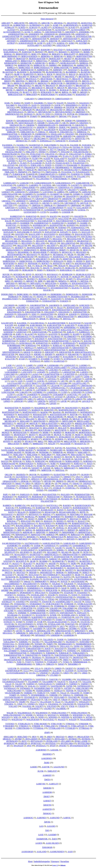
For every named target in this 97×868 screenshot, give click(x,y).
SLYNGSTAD (63, 579)
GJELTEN (72, 190)
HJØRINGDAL (9, 261)
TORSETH (46, 655)
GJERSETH (20, 192)
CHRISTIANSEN (62, 99)
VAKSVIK (53, 679)
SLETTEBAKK (82, 577)
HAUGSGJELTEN (83, 234)
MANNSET (23, 410)
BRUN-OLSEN (65, 86)
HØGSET (30, 281)
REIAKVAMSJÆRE (67, 512)
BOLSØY (22, 77)
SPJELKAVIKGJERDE (71, 590)
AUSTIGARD (33, 45)
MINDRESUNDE (23, 426)
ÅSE (47, 830)
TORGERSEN (36, 653)
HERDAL (86, 248)
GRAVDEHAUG (25, 199)
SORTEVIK (85, 588)
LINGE (31, 388)
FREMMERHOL (62, 168)
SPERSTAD (18, 590)
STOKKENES (20, 604)
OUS (46, 488)
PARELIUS (25, 494)
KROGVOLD (25, 354)
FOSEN (48, 165)
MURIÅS (88, 435)
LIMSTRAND (86, 386)
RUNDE (32, 528)
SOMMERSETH (51, 588)
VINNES (31, 704)
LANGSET (66, 370)
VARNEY (85, 684)
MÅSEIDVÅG (80, 444)
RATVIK (71, 510)
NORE (53, 464)
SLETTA (67, 577)
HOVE (28, 274)
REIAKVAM (50, 512)
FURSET (25, 177)
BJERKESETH (10, 63)
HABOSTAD (31, 216)
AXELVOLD (62, 45)
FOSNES (59, 165)
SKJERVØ (39, 566)
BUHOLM (64, 90)
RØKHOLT (54, 532)
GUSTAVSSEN (30, 212)
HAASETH (28, 288)
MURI (78, 435)
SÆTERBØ (10, 629)
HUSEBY (9, 279)
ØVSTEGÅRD (84, 743)
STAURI (51, 595)
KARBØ (22, 325)
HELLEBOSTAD (68, 243)
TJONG (77, 646)
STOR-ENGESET (11, 606)
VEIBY (53, 693)
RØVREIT (23, 539)
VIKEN (64, 700)
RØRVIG (88, 535)
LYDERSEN (32, 395)
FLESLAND (59, 159)
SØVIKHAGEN (83, 633)
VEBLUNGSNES (14, 691)
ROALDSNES (45, 523)
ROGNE (6, 526)
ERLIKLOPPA (39, 139)
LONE (53, 390)
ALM (47, 25)
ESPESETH (60, 141)
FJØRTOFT (36, 156)
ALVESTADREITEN (12, 32)
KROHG (38, 354)
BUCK (42, 90)
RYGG (50, 528)
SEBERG (60, 550)
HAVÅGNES (87, 237)
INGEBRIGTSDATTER (57, 297)
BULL (75, 90)
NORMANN (65, 464)
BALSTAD (58, 50)
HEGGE (88, 239)
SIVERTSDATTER (62, 557)
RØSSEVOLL (73, 537)
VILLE (58, 702)
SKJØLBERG (66, 566)
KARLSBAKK (36, 325)
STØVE (53, 613)
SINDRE (13, 557)
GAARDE (54, 212)
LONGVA (63, 390)
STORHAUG (45, 606)
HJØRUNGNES (43, 261)
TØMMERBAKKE (24, 664)
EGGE (49, 121)
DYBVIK (58, 114)
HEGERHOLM (42, 239)
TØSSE (61, 664)
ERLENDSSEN (14, 139)
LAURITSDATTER (51, 374)
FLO (21, 161)
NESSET (57, 457)
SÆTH (49, 629)
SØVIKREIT (40, 635)
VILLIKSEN (70, 702)
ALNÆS (72, 27)
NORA (28, 461)
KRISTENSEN (79, 348)
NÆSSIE (47, 468)
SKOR (59, 570)
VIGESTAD (35, 700)
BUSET (26, 92)
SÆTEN (72, 626)
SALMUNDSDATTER (11, 543)
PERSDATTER (53, 497)
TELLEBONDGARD (53, 642)
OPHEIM (13, 479)
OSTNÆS (59, 486)
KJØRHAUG (85, 332)
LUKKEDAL (52, 392)
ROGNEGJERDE (23, 526)
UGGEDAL (25, 668)
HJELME (28, 259)
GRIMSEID (21, 201)
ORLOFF (71, 481)
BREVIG (86, 81)
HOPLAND (14, 270)
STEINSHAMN (10, 599)
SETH (86, 552)
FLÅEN (23, 163)
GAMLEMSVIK (82, 183)
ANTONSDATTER (84, 36)
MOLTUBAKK (44, 430)
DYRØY (34, 116)
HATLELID (8, 232)
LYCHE (20, 395)
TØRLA (39, 664)
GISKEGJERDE (28, 187)
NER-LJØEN (61, 455)
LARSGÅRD (9, 374)
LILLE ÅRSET (32, 383)
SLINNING (35, 579)
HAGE (43, 216)
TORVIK (24, 657)
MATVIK (74, 414)
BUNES (85, 90)
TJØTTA (18, 649)
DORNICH (14, 110)
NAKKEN (20, 448)
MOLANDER (48, 428)
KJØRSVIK (7, 334)
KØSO (47, 361)
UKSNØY (81, 668)
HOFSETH (57, 263)
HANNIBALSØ (39, 225)
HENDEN (19, 248)
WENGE (40, 715)
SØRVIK (47, 633)
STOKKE (5, 604)
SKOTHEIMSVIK (84, 570)
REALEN (22, 512)
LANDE (40, 365)
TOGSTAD (59, 649)
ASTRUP (11, 43)
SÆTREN (8, 631)
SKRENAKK (73, 572)
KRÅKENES (11, 357)
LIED (78, 381)
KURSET (40, 357)
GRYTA (56, 203)
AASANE (51, 826)
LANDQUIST (69, 365)
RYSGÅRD (73, 528)
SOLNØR (71, 586)
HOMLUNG (70, 268)
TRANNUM (50, 657)
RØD (19, 530)
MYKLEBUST (81, 437)
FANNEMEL (24, 147)
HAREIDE (50, 228)
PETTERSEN (52, 499)
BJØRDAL (84, 63)
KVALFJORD (53, 357)
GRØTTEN (10, 208)
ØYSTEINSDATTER (79, 746)
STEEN (48, 597)
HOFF (88, 261)
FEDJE (87, 147)
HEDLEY (6, 239)
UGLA (37, 668)
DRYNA (31, 112)
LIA (12, 381)
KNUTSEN (72, 339)
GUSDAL (81, 210)
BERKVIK (58, 56)
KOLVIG (76, 341)
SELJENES (25, 552)
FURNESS (75, 174)
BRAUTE (76, 79)
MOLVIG (74, 430)
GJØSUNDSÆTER (10, 194)
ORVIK (48, 484)
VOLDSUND (68, 704)
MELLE (18, 419)
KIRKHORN (36, 330)
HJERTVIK (67, 259)
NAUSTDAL (71, 448)
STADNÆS (69, 593)
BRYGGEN (86, 88)
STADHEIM (54, 593)
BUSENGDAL (13, 92)
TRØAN (75, 660)
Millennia (63, 865)
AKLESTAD (72, 23)
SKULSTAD (7, 575)
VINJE (20, 704)
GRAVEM (39, 199)
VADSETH (27, 679)
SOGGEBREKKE (12, 584)
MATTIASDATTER (58, 414)
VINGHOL (9, 704)
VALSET (19, 684)
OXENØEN (53, 490)
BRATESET (7, 79)
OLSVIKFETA (22, 477)
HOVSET (39, 274)
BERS (10, 59)
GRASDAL (84, 196)
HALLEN (50, 219)
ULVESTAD (82, 671)
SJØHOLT (53, 559)
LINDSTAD (8, 388)
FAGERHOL (8, 145)
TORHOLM (64, 653)
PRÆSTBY (87, 499)
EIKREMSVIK (65, 125)
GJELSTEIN (45, 190)
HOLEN (62, 266)
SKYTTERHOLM (50, 575)
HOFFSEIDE (9, 263)
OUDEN (37, 488)
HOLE (50, 266)
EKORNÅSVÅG (26, 127)
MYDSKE (9, 437)
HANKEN (25, 225)
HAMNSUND (58, 223)
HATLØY (64, 232)
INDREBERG (56, 294)
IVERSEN (64, 301)
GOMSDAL (10, 196)
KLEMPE (65, 334)
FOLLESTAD (9, 165)
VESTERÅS (44, 697)
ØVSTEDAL (51, 743)
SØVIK (68, 633)
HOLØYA (57, 268)
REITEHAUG (7, 514)
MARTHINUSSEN (66, 410)
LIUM (89, 388)
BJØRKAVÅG (39, 65)
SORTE (73, 588)
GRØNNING (76, 205)
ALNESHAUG (58, 27)
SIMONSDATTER (70, 555)
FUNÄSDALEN (82, 172)
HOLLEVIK (74, 266)
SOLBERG (7, 586)
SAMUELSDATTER (51, 543)
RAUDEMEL (84, 510)
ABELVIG (33, 23)
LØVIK (64, 401)
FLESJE (47, 159)
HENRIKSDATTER (55, 248)
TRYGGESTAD (51, 660)
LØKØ (90, 399)
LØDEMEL (6, 399)
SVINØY (30, 622)
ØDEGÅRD (22, 737)
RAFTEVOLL (52, 505)
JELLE (60, 308)
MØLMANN (85, 441)
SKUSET (21, 575)
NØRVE (33, 470)
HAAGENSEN (25, 286)
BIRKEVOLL (42, 61)
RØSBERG (31, 537)
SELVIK (76, 552)
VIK (46, 700)
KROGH (38, 352)
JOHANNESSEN (14, 312)
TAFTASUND (22, 640)
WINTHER (77, 717)
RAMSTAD (40, 508)
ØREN (71, 737)
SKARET (71, 561)
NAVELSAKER (8, 450)
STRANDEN (83, 608)
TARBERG (23, 642)
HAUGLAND (34, 234)
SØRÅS (58, 633)
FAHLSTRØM (50, 145)
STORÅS (41, 608)
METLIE (76, 419)
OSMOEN (24, 486)
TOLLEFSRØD (10, 651)
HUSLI (20, 279)
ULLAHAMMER (42, 671)
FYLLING (81, 177)
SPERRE (5, 590)
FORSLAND (36, 165)
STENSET (34, 602)
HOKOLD (20, 266)
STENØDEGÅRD (63, 602)
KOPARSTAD (42, 343)
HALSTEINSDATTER (24, 221)
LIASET (30, 381)
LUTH (10, 395)
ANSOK (69, 36)
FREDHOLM (30, 168)
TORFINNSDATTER (18, 653)
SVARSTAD (66, 617)
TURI (19, 662)
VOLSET (39, 706)
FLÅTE (49, 163)
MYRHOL (59, 439)
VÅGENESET (34, 709)
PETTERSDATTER (34, 499)
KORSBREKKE (14, 345)
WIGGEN (6, 717)
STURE (87, 611)
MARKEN (36, 410)
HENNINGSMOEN (35, 248)
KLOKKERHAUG (21, 336)
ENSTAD (27, 136)
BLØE (17, 74)
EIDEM (68, 121)
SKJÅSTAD (80, 566)
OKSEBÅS (21, 475)
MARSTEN (49, 410)
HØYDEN (10, 283)
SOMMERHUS (33, 588)
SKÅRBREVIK (26, 577)
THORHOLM (8, 646)
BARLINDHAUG (11, 52)
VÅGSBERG (61, 709)
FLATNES (87, 156)
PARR (36, 494)
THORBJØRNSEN (83, 644)
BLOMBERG (71, 72)
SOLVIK (7, 588)
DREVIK (80, 110)
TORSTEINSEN (83, 655)
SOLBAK (56, 584)
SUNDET (83, 615)
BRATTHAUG (62, 79)
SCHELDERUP (11, 550)
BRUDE (11, 86)
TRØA (66, 660)
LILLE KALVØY (14, 383)
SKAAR (88, 575)
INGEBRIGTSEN (78, 297)
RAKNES (67, 505)
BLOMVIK (85, 72)
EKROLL (75, 127)
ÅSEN (54, 839)
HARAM (12, 228)
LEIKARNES (66, 377)
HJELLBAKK (74, 257)
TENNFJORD (24, 644)
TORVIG (13, 657)
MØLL (40, 441)
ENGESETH (14, 136)
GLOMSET (55, 194)
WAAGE (61, 720)
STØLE (11, 613)
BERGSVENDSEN (29, 56)
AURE (71, 43)
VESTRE (84, 697)
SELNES (65, 552)
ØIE (42, 737)
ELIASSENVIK (26, 130)
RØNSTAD (36, 535)
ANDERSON (49, 34)
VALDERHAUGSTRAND (13, 682)
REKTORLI (75, 514)
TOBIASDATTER (33, 649)
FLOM (40, 161)
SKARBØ (43, 561)
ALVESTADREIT (78, 30)
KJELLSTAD (66, 330)
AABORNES (41, 750)
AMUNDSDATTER (53, 32)
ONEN (86, 477)
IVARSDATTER (85, 299)
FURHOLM (17, 174)
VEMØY (13, 695)
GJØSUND (86, 192)
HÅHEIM (39, 286)
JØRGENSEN (83, 317)
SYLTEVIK (9, 624)
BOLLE (72, 74)
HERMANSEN (30, 250)
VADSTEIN (40, 679)
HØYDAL (85, 281)
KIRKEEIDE (8, 330)
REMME (42, 517)
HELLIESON (38, 246)
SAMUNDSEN (85, 543)
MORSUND (70, 432)
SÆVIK (19, 631)
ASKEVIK (53, 41)
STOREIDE (69, 604)
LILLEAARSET (70, 386)
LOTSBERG (38, 392)
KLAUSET (29, 334)
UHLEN (47, 668)
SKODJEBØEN (57, 568)
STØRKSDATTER (38, 613)
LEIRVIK (18, 379)
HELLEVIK (22, 246)
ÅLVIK (40, 771)
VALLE (8, 684)
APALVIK (24, 39)
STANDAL (21, 595)
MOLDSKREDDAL (13, 430)
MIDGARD (25, 421)
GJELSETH (31, 190)
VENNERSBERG (38, 695)
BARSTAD (27, 52)
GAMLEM (24, 183)
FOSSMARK (72, 165)
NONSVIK (17, 461)
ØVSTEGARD (67, 743)
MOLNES (29, 430)
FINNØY (53, 152)
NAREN (32, 448)
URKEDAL (41, 675)
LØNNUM (18, 401)
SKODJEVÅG (73, 568)
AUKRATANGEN (26, 43)
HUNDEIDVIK (22, 277)
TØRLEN (50, 664)
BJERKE (55, 61)
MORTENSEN (85, 432)
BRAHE (58, 77)
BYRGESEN (46, 92)
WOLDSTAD (17, 720)
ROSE (61, 526)
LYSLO (35, 397)
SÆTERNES (24, 629)
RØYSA (59, 539)
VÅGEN (82, 706)
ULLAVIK (57, 671)
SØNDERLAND (44, 631)
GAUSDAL (47, 185)
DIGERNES (45, 107)
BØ (56, 92)
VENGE (24, 695)
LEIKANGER (51, 377)
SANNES (47, 548)
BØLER (83, 92)
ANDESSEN (80, 34)
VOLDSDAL (53, 704)
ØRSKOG (7, 739)
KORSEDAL (31, 345)
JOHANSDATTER (33, 312)
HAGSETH (79, 216)
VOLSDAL (27, 706)
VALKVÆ (73, 682)
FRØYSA (36, 172)
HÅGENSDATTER (80, 283)
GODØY (87, 194)
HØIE (40, 281)
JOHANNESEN (80, 310)
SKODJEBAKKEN (38, 568)
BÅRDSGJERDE (48, 95)
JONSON (73, 314)
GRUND (46, 203)
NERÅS (89, 455)
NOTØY (18, 466)
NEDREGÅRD (72, 450)
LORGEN (24, 392)
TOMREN (58, 651)
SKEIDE (52, 564)
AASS (70, 852)
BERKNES (45, 56)
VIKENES (87, 700)
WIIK (24, 717)
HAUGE (7, 234)
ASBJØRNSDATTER (28, 41)
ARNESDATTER (39, 39)
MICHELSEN (10, 421)
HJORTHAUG (82, 259)
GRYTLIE (84, 203)
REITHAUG (34, 514)
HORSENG (51, 270)
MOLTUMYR (60, 430)
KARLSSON (83, 325)
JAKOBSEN (54, 305)
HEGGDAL (57, 239)
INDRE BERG (23, 294)
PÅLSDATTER (47, 501)
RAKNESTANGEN (83, 505)
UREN (66, 673)
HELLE (53, 243)
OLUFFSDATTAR (39, 477)
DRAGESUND (56, 110)
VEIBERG (28, 693)
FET (52, 150)
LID (62, 381)
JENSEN (86, 308)
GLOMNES (41, 194)
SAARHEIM (69, 635)
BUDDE (53, 90)
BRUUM (50, 88)
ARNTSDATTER (70, 39)
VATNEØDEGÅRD (42, 688)
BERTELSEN (55, 59)
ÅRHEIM (47, 788)
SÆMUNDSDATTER (47, 626)
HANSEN (71, 225)
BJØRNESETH (27, 70)
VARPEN (7, 686)
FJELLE (62, 154)
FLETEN (72, 159)
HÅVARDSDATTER (59, 288)
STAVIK (11, 597)
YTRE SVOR (56, 724)
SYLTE (74, 622)
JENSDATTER (73, 308)
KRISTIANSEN (16, 350)
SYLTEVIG (85, 622)
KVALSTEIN (83, 357)
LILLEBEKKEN (48, 383)
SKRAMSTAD (46, 572)
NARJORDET (45, 448)
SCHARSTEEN (83, 548)
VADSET (14, 679)
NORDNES (88, 461)
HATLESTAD (51, 232)
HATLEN (37, 232)
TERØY (50, 644)
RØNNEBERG (68, 532)
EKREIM (41, 127)
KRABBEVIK (15, 348)
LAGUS (19, 365)
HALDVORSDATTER (11, 219)
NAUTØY (85, 448)
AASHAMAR (27, 852)
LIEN (86, 381)
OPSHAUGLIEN (10, 481)
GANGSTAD (7, 185)
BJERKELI (84, 61)
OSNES (36, 486)
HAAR (17, 288)
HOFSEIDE (33, 263)
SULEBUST (27, 615)
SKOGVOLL (47, 570)
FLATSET (11, 159)
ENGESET (70, 134)
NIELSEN (26, 459)
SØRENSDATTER (63, 631)
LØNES (7, 401)
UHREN (58, 668)
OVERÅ (40, 490)
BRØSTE (20, 90)
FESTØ (32, 150)
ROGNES (38, 526)
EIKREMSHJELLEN (47, 125)
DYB (48, 114)
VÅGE (72, 706)
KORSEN (45, 345)
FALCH (63, 145)
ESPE (34, 141)
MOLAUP (62, 428)
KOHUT (23, 341)
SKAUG (16, 564)
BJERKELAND (69, 61)
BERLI (70, 56)
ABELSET (6, 23)
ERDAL (38, 136)
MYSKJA (29, 441)
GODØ (66, 194)
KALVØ (88, 323)
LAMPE (29, 365)
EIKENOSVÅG (16, 125)
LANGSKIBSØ (11, 372)
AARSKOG (28, 818)
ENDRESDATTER (9, 134)
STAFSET (9, 595)
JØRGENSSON (29, 319)
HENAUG (7, 248)
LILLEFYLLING (79, 383)
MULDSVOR (44, 435)
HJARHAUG (44, 257)
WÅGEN (73, 720)
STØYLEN (81, 613)
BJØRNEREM (11, 70)
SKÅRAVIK (10, 577)
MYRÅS (7, 441)
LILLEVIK (55, 386)
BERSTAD (21, 59)
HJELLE (88, 257)
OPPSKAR (67, 479)
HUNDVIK (52, 277)
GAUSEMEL (62, 185)
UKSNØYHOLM (12, 671)
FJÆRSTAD (8, 156)
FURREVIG (12, 177)
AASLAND (41, 852)
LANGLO (41, 370)
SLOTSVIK (48, 579)
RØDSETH (84, 530)
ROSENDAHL (74, 526)
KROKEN (60, 354)
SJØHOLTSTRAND (70, 559)
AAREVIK (41, 784)
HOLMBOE (6, 268)
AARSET (47, 801)
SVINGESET (85, 620)
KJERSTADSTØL (40, 332)
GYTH (43, 212)
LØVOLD (86, 401)
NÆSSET (35, 468)
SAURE (69, 548)
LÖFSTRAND (54, 399)
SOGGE (64, 581)
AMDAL (38, 32)
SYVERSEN (84, 624)
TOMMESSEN (44, 651)
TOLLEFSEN (86, 649)
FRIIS (20, 170)
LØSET (31, 401)
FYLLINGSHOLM (24, 179)
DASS (34, 105)
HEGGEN (40, 241)
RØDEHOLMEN (43, 530)
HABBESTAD (16, 216)
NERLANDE (32, 455)
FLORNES (60, 161)
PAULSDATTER (49, 494)
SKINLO (63, 564)
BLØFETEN (28, 74)
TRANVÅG (64, 657)
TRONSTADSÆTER (12, 660)
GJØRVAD (74, 192)
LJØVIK (29, 390)
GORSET (23, 196)
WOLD (5, 720)
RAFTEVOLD (37, 505)
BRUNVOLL (8, 88)
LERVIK (89, 379)
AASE (41, 835)
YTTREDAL (84, 728)
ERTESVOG (66, 139)
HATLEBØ (72, 230)
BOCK (50, 74)
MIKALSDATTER (49, 423)
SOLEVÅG (45, 586)
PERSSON (68, 497)
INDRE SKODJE (40, 294)
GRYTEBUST (70, 203)
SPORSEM (11, 593)
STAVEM (85, 595)
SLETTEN (21, 579)
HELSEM (51, 246)
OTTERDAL (10, 488)
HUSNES (31, 279)
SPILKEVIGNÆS (34, 590)
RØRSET (63, 535)
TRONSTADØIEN (33, 660)
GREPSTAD (81, 199)
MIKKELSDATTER (83, 423)
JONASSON (23, 314)
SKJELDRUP (86, 564)
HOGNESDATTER (83, 263)
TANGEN (86, 640)
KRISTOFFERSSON (11, 352)
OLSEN (73, 475)
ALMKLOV (10, 27)
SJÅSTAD (8, 561)
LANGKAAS (27, 370)
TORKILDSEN (78, 653)
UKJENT (69, 668)
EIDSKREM (81, 121)
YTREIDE (36, 726)
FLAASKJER (36, 163)
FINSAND (65, 152)
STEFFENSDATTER (64, 597)
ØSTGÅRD (46, 739)
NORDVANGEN (26, 464)
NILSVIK (78, 459)
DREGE (69, 110)
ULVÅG (32, 673)
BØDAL (65, 92)
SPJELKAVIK (51, 590)
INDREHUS (13, 297)
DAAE (74, 116)
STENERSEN (85, 599)
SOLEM (19, 586)
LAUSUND (83, 374)
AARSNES (41, 818)
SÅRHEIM (55, 635)
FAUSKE (76, 147)
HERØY (63, 250)
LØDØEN (20, 399)
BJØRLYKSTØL (80, 68)
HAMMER (25, 223)
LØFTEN (68, 399)
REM (18, 517)
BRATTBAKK (46, 79)
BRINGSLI (42, 83)
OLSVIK (8, 477)
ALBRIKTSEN (19, 25)
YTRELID (63, 726)
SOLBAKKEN (83, 584)
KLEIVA (41, 334)
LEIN (77, 377)
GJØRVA (61, 192)
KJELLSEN (52, 330)
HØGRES (18, 281)
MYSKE (18, 441)
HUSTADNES (56, 279)
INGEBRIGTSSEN (10, 299)
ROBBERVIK (61, 523)
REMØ (10, 519)
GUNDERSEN (50, 210)
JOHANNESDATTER (61, 310)
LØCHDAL (71, 397)
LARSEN (84, 372)
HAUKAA (36, 237)
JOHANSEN (49, 312)
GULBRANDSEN (56, 208)
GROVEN (34, 203)
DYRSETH (22, 116)
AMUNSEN (70, 32)
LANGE (20, 368)
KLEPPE (86, 334)
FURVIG (70, 177)
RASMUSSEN (31, 510)
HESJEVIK (74, 250)
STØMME (22, 613)
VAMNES (30, 684)
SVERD (59, 620)
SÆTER (83, 626)
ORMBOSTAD (85, 481)
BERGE (45, 54)
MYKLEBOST (65, 437)
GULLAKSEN (82, 208)
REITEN (20, 514)
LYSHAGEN (11, 397)
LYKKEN (45, 395)
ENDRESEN (26, 134)
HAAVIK (47, 290)
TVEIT (28, 662)
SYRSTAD (70, 624)
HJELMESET (41, 259)
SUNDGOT (10, 617)
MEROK (65, 419)
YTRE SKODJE (40, 724)
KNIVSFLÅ (8, 339)
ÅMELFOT (52, 771)
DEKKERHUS (72, 105)
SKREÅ (86, 572)
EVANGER (74, 141)
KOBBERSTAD (9, 341)
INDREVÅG (27, 297)
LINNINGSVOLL (58, 388)
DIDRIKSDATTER (29, 107)
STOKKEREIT (36, 604)
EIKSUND (80, 125)
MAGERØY (56, 408)
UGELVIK (12, 668)
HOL (30, 266)
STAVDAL (63, 595)
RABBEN (7, 505)
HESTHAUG (32, 255)
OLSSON (85, 475)
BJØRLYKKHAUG (42, 68)
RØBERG (9, 530)
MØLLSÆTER (70, 441)
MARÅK (44, 412)
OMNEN (67, 477)
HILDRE (81, 255)
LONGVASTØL (8, 392)
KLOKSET (56, 336)
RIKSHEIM (61, 519)
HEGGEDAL (27, 241)
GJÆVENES (48, 192)
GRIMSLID (34, 201)
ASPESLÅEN (81, 41)
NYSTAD (87, 466)
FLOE (30, 161)
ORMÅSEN (7, 484)
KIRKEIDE (22, 330)
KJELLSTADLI (83, 330)
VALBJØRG (67, 679)
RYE (41, 528)
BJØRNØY (58, 70)
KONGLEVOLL (9, 343)
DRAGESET (41, 110)
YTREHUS (23, 726)
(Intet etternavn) (47, 19)
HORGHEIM (28, 270)
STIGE (88, 602)
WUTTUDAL (48, 720)
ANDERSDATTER (16, 34)
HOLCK (39, 266)
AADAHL (54, 750)
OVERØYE (84, 488)
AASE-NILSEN (52, 843)
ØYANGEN (18, 746)
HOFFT (21, 263)
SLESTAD (55, 577)
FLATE (75, 156)
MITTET (79, 426)
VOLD (41, 704)
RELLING (8, 517)
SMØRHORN (40, 581)
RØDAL (29, 530)
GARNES (21, 185)
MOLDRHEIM (76, 428)
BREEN (8, 81)
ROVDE (21, 528)
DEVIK (85, 105)
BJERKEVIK (26, 63)
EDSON (9, 121)
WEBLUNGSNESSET (12, 715)
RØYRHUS (46, 539)
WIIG (16, 717)
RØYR (35, 539)
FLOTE (71, 161)
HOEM (79, 261)
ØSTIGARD (60, 739)
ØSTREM (73, 739)
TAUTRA (36, 642)
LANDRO (83, 365)
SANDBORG (12, 546)
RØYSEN (71, 539)
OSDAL (65, 484)
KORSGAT (57, 345)
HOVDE (6, 274)
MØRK (26, 444)
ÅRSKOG (47, 813)
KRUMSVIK (74, 354)
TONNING (72, 651)
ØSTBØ (18, 739)
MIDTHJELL (8, 423)
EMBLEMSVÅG (27, 132)
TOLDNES (72, 649)
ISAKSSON (56, 299)
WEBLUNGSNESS (79, 713)
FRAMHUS (86, 165)
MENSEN (54, 419)
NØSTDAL (60, 470)
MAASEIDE (65, 444)
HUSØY (69, 279)
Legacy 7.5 (55, 865)
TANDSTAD (73, 640)
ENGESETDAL (86, 134)
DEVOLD (11, 107)
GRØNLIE (48, 205)
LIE (70, 381)
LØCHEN (84, 397)
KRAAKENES (26, 357)
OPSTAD (36, 481)
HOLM (86, 266)
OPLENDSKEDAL (51, 479)
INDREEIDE (87, 294)
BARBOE (86, 50)
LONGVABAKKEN (81, 390)
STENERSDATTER (67, 599)
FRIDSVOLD (8, 170)
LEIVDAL (52, 379)
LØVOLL (42, 404)
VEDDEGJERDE (43, 691)
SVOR (40, 622)
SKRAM (33, 572)
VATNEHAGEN (84, 686)
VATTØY (68, 688)
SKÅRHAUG (41, 577)
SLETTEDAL (7, 579)
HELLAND (40, 243)
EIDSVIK (10, 123)
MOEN (22, 428)
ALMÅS (22, 27)
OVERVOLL (70, 488)
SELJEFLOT (10, 552)
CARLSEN (29, 99)
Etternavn (55, 861)
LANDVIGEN (7, 368)
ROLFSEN (50, 526)
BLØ (7, 74)
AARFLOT (53, 784)
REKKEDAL (61, 514)
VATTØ (57, 688)
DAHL (7, 103)
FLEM (35, 159)
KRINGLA (29, 348)
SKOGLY (6, 570)
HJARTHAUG (59, 257)
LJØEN (7, 390)
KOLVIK (87, 341)
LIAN (20, 381)
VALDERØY (33, 682)
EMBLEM (11, 132)
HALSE (8, 221)
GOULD (46, 196)
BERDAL (8, 54)
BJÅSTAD (73, 70)
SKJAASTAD (9, 568)
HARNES (62, 228)
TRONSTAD (78, 657)
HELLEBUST (86, 243)
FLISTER (11, 161)
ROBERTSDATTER (80, 523)
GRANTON (71, 196)
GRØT (88, 205)
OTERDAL (83, 486)
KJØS (18, 334)
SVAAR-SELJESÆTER (57, 622)
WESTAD (52, 715)
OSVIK (70, 486)
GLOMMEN (28, 194)
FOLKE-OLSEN (62, 163)
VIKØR (22, 702)
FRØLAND (10, 172)
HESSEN (54, 252)
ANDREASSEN (30, 36)
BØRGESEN (32, 95)
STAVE (74, 595)
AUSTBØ (83, 43)
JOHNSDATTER (80, 312)
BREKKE (45, 81)
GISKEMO (78, 187)
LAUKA (35, 374)
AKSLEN (5, 25)
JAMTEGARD (69, 305)
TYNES (66, 662)
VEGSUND (82, 691)
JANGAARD (35, 308)
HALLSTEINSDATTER (82, 219)
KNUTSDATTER (55, 339)
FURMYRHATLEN (47, 174)
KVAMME (45, 359)
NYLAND (75, 466)
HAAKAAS (84, 286)
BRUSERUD (37, 88)
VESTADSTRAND (12, 697)
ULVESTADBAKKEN (16, 673)
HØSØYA (62, 281)
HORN (40, 270)
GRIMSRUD (48, 201)
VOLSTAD (51, 706)
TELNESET (71, 642)
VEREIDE (53, 695)
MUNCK (58, 435)
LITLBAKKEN (76, 388)
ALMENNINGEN (70, 25)
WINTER (65, 717)
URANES (55, 673)
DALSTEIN (23, 105)
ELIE (38, 130)
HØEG (8, 281)
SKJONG (51, 566)
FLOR (49, 161)
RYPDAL (60, 528)
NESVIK (69, 457)
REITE (82, 512)
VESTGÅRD (59, 697)
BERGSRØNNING (10, 56)
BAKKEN (33, 50)
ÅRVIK (47, 822)
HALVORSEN (83, 221)
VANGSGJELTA (45, 684)
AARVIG (67, 818)
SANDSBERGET (80, 546)
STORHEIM (59, 606)
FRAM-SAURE (14, 168)
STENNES (20, 602)
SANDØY (35, 548)
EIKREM (30, 125)
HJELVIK (55, 259)
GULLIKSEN (14, 210)
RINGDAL (11, 521)
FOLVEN (23, 165)
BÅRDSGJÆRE (65, 95)
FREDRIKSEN (45, 168)
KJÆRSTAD (57, 332)
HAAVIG (75, 288)
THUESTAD (23, 646)
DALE (50, 103)
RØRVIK (6, 537)
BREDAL (88, 79)
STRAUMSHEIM (24, 611)
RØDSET (71, 530)
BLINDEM (22, 72)
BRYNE (9, 90)
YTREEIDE (83, 724)
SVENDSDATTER (30, 620)
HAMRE (84, 223)
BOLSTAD (9, 77)
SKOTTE (9, 572)
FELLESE (11, 150)
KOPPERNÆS (69, 343)
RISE (38, 521)
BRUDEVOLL (25, 86)
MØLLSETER (54, 441)
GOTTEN (35, 196)
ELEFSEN (87, 127)
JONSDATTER (47, 314)
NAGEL (8, 448)
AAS (41, 826)
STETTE (78, 602)
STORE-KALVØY (85, 604)
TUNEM (86, 660)
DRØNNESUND (12, 114)
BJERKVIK (40, 63)
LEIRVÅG (30, 379)
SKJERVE (27, 566)
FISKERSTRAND (9, 154)
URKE (85, 673)
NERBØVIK (58, 452)
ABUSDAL (58, 23)
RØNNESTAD (84, 532)
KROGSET (50, 352)
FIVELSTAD (35, 154)
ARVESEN (11, 41)
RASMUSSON (47, 510)
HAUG (75, 232)
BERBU (87, 52)
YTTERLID (70, 728)
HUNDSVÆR (38, 277)
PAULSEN (65, 494)
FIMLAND (30, 152)
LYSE (84, 395)
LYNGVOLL (72, 395)
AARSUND (55, 818)
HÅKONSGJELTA (67, 286)
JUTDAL (50, 317)
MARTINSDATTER (10, 412)
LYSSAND (46, 397)
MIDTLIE (34, 423)
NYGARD (50, 466)
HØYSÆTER (50, 283)
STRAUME (9, 611)
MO (88, 426)
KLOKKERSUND (40, 336)
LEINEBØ (6, 379)
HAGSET (66, 216)
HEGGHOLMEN (55, 241)
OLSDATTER (59, 475)
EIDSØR (41, 123)
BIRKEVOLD (26, 61)
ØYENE (63, 746)
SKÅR (77, 575)
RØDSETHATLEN (11, 532)
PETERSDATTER (84, 497)
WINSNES (53, 717)
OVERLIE (57, 488)
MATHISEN (9, 414)
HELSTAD (76, 246)
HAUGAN (86, 232)
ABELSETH (19, 23)
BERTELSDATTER (37, 59)
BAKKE (21, 50)
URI (75, 673)
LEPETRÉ (64, 379)
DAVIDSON (46, 105)
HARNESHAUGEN (11, 230)
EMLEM (53, 132)
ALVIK (27, 32)
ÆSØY (47, 732)
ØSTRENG (86, 739)
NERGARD (82, 452)
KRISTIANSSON (33, 350)
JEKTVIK (49, 308)
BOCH (40, 74)
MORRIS (57, 432)
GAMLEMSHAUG (63, 183)
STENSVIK (47, 602)
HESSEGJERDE (40, 252)
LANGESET (13, 370)
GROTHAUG (11, 203)
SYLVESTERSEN (25, 624)
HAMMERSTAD (41, 223)
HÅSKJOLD (42, 288)
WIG (88, 715)
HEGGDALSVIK (74, 239)
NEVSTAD (81, 457)
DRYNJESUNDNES (63, 112)
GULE (70, 208)
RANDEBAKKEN (80, 508)
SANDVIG (9, 548)
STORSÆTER (26, 608)
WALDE (10, 713)
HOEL (70, 261)
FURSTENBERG (39, 177)
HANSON (84, 225)
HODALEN (58, 261)
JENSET (10, 310)
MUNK (68, 435)
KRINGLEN (42, 348)
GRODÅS (88, 201)
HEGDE (29, 239)
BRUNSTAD (81, 86)
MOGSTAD (34, 428)
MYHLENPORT (25, 437)
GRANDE (58, 196)
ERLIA (27, 139)
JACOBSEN (9, 305)
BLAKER (85, 70)
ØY (8, 746)
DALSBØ (10, 105)
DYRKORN (83, 114)
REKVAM (88, 514)
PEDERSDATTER (82, 494)
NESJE (28, 457)
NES (10, 457)
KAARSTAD (59, 361)
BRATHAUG (31, 79)
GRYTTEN (8, 205)
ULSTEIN (69, 671)
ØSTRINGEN (12, 741)
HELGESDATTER (10, 243)
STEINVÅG (39, 599)
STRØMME (40, 611)
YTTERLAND (54, 728)
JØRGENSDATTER (65, 317)
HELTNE (89, 246)
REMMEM (55, 517)
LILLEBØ (63, 383)
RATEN (60, 510)
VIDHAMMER (20, 700)
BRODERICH (72, 83)
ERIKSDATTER (53, 136)
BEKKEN (63, 52)
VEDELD (58, 691)
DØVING (63, 116)
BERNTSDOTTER (84, 56)
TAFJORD (7, 640)
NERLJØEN (46, 455)
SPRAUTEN (40, 593)
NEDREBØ (41, 450)
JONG (34, 314)
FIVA (23, 154)
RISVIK (71, 521)
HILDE (70, 255)
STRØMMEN (55, 611)
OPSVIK (47, 481)
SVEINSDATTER (11, 620)
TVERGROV (52, 662)
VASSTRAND (56, 686)
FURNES (62, 174)
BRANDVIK (84, 77)
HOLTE (46, 268)
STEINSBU (81, 597)
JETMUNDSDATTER (39, 310)
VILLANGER (45, 702)
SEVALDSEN (20, 555)
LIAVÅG (41, 381)
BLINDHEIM (36, 72)
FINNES (42, 152)
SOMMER (19, 588)
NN (88, 459)
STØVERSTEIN (66, 613)
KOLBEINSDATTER (39, 341)
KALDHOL (22, 323)
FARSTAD (38, 147)
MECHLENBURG (56, 417)
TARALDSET (9, 642)
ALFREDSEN (35, 25)
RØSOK (43, 537)
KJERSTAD (21, 332)
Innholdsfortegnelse (42, 861)
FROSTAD (56, 170)
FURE (6, 174)
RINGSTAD (26, 521)
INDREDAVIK (72, 294)
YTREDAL (70, 724)
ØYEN (53, 746)
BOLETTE (61, 74)
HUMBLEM (67, 274)
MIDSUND (54, 421)
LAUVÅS (8, 377)
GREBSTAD (53, 199)
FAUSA (66, 147)
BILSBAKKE (81, 59)
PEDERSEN (8, 497)
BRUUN (61, 88)
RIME (84, 519)
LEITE (41, 379)
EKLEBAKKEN (9, 127)
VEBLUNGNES (82, 688)
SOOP (64, 588)
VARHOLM (61, 684)
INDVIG (40, 297)
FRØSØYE (23, 172)
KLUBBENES (70, 336)
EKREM (52, 127)
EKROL (63, 127)
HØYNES (22, 283)
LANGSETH (81, 370)
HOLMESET (20, 268)
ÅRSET (47, 797)
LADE (9, 365)
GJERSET (6, 192)
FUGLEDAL (66, 172)
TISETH (52, 646)
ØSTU (24, 741)
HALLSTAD (63, 219)
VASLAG (32, 686)
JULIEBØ (8, 317)
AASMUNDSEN (57, 852)
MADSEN (26, 408)
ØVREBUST (9, 743)
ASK (43, 41)
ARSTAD (85, 39)
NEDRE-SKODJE (14, 452)
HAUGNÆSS (49, 234)
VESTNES (72, 697)
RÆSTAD (85, 528)
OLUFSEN (55, 477)
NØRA (57, 468)
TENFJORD (84, 642)
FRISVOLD (43, 170)
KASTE (8, 328)
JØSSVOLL (54, 319)
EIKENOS (84, 123)
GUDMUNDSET (38, 208)
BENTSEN (75, 52)
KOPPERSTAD (85, 343)
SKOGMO (18, 570)
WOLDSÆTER (33, 720)
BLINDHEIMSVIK (54, 72)
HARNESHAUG (78, 228)
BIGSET (68, 59)
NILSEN (54, 459)
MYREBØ (9, 439)
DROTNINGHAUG (15, 112)
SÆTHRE (73, 629)
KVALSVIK (10, 359)
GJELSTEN (59, 190)
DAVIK (58, 105)
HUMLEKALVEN (84, 274)
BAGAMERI (9, 50)
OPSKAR (24, 481)
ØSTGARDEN (31, 739)
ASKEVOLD (66, 41)
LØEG (30, 399)
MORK (46, 432)
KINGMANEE (54, 328)
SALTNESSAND (32, 543)
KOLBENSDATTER (60, 341)
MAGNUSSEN (71, 408)
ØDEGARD (9, 737)
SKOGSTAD (31, 570)
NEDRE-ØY (30, 452)
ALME (56, 25)
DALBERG (39, 103)
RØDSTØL (41, 532)
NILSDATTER (40, 459)
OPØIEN (60, 481)
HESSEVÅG (67, 252)
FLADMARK (52, 156)
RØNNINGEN (21, 535)
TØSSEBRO (73, 664)
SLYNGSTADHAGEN (83, 579)
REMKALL (30, 517)
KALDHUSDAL (37, 323)
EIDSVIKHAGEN (26, 123)
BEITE (51, 52)
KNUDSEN (40, 339)
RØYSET (82, 539)
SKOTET (69, 570)
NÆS (16, 468)
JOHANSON (64, 312)
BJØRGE (9, 65)
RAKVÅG (10, 508)
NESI (19, 457)
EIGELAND (54, 123)
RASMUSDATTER (12, 510)
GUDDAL (23, 208)
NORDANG (40, 461)
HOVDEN (18, 274)
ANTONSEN (11, 39)
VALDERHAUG (83, 679)
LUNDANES (76, 392)
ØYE (29, 746)
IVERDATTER (32, 301)
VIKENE (75, 700)
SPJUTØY (88, 590)
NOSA (89, 464)
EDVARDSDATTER (25, 121)
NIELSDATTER (11, 459)
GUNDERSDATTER (32, 210)
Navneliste (65, 861)
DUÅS (39, 114)
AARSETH (47, 809)
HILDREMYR (7, 257)
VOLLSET (13, 706)
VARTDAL (19, 686)
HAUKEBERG (8, 237)
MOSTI (32, 435)
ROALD (81, 521)
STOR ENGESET (53, 604)
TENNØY (38, 644)
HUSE (88, 277)
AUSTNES (47, 45)
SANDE (37, 546)
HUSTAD (43, 279)
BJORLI (52, 63)
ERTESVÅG (80, 139)
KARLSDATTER (54, 325)
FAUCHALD (53, 147)
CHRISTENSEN (44, 99)
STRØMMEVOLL (72, 611)
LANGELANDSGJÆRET (56, 368)
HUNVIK (65, 277)
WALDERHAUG (24, 713)
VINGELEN (84, 702)
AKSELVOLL (86, 23)
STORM (71, 606)
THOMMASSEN (65, 644)
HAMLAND (11, 223)
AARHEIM (47, 792)
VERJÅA (66, 695)
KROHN (49, 354)
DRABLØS (27, 110)
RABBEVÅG (20, 505)
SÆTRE (84, 629)
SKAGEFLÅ (21, 561)
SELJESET (38, 552)
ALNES (44, 27)
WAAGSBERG (86, 720)
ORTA (28, 484)
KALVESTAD (75, 323)
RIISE (50, 519)
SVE (77, 617)
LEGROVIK (36, 377)
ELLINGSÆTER (66, 130)
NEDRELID (87, 450)
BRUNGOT (50, 86)
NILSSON (66, 459)
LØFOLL (40, 399)
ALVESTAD (60, 30)
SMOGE (27, 581)
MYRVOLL (84, 439)
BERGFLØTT (69, 54)
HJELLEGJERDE (13, 259)
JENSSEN (22, 310)
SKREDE (60, 572)
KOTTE (83, 345)
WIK (32, 717)
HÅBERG (64, 283)
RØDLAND (59, 530)
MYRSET (72, 439)
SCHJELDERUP (28, 550)
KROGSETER (65, 352)
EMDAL (42, 132)
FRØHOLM (86, 170)
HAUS (59, 237)
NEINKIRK (44, 452)
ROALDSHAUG (28, 523)
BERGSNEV (84, 54)
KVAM (22, 359)
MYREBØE (22, 439)
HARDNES (26, 228)
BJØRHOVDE (24, 65)
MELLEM (30, 419)
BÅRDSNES (81, 95)
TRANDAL (37, 657)
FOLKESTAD (79, 163)
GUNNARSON (67, 210)
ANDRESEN (45, 36)
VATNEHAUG (10, 688)
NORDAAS (42, 464)
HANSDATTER (56, 225)
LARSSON (23, 374)
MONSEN (35, 432)
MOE (13, 428)
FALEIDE (74, 145)
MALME (85, 408)
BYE (35, 92)
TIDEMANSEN (39, 646)
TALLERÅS (48, 640)
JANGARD (8, 308)
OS (56, 484)
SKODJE (22, 568)
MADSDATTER (12, 408)
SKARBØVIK (58, 561)
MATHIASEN (71, 412)
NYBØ (39, 466)
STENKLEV (7, 602)
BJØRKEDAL (68, 65)
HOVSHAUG (52, 274)
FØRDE (74, 179)
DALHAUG (84, 103)
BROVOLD (86, 83)
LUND (64, 392)
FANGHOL (87, 145)
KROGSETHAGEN (83, 352)
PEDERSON (23, 497)
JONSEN (61, 314)
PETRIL (19, 499)
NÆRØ (7, 468)
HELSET (63, 246)
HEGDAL (18, 239)
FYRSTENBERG (60, 179)
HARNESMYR (29, 230)
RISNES (60, 521)
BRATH (19, 79)
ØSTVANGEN (37, 741)
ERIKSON (81, 136)
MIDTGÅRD (68, 421)
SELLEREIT (52, 552)
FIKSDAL (62, 150)
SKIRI (73, 564)
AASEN (39, 843)
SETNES (6, 555)
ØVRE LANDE (81, 741)
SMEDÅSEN (14, 581)
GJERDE (83, 190)
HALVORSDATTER (65, 221)
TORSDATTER (31, 655)
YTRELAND (49, 726)
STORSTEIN (10, 608)
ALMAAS (33, 27)
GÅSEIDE (66, 212)
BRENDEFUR (71, 81)
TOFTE (47, 649)
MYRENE (47, 439)
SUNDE (53, 615)
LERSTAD (77, 379)
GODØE (76, 194)
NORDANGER (55, 461)
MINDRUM (40, 426)
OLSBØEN (45, 475)
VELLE (63, 693)
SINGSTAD (27, 557)
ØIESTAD (60, 737)
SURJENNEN (37, 617)
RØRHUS (50, 535)
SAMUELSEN (69, 543)
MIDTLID (21, 423)
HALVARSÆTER (45, 221)
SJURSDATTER (39, 559)
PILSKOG (65, 499)
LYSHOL (24, 397)
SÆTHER (61, 629)
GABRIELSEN (10, 183)
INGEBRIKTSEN (29, 299)
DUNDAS (28, 114)
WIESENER (78, 715)
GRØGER (36, 205)
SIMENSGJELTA (51, 555)
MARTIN (82, 410)
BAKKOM (45, 50)
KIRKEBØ (84, 328)
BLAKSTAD (8, 72)
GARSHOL (33, 185)
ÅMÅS (47, 780)
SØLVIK (29, 631)
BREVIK (6, 83)
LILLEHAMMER (9, 386)
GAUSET (75, 185)
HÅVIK (86, 288)
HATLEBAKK (57, 230)
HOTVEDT (81, 270)
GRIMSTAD (62, 201)
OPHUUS (35, 479)
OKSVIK (33, 475)
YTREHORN (8, 726)
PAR (14, 494)
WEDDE (29, 715)
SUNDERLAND (68, 615)
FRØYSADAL (51, 172)
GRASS (11, 199)
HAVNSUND (71, 237)
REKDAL (47, 514)
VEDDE (29, 691)
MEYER (87, 419)
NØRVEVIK (46, 470)
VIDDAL (7, 700)
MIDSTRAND (39, 421)
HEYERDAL (58, 255)
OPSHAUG (80, 479)
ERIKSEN (67, 136)
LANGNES (53, 370)
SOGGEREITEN (30, 584)
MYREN (34, 439)
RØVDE (11, 539)
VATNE (69, 686)
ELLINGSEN (50, 130)
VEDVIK (70, 691)
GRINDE (76, 201)
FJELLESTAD (75, 154)
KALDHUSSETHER (57, 323)
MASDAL (57, 412)
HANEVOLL (11, 225)
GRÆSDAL (23, 205)
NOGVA (5, 461)
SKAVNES (40, 564)
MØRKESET (38, 444)
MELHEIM (83, 417)
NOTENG (7, 466)
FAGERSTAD (34, 145)
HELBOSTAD (83, 241)
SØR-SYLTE (34, 633)
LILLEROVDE (26, 386)
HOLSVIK (35, 268)
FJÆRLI (88, 154)
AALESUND (59, 767)
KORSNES (70, 345)
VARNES (73, 684)
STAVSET (37, 597)
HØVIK (73, 281)
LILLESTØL (41, 386)
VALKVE (61, 682)
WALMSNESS (41, 713)
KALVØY (9, 325)
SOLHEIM (58, 586)
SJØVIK (85, 559)
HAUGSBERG (65, 234)
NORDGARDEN (72, 461)
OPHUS (24, 479)
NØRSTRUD (84, 468)
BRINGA (17, 83)
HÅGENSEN (10, 286)
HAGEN (53, 216)
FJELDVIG (50, 154)
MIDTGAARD (83, 421)
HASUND (43, 230)
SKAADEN (66, 575)
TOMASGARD (27, 651)
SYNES (40, 624)
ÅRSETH (47, 805)
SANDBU (26, 546)
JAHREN (22, 305)
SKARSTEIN (85, 561)
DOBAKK (83, 107)
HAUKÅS (48, 237)
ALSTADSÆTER (44, 30)
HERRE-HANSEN (48, 250)
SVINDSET (71, 620)
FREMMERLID (80, 168)
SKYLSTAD (34, 575)
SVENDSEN (46, 620)
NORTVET (78, 464)
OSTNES (47, 486)
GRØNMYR (62, 205)
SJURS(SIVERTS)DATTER (17, 559)
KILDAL (30, 328)
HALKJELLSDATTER (33, 219)
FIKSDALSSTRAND (78, 150)
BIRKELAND (11, 61)
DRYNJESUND (45, 112)
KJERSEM (8, 332)
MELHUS (7, 419)
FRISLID (30, 170)
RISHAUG (48, 521)
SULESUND (41, 615)
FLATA (66, 156)
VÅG (63, 706)
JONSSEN (85, 314)
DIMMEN (58, 107)
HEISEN (70, 241)
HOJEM (8, 266)
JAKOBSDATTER (37, 305)
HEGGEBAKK (11, 241)
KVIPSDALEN (70, 359)
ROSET (87, 526)
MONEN (85, 430)
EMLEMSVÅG (67, 132)
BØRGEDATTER (15, 95)
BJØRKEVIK (83, 65)
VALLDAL (87, 682)
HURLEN (76, 277)
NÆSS (25, 468)
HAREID (38, 228)
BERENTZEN (22, 54)
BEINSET (39, 52)
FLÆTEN (12, 163)
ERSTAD (53, 139)
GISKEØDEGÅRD (13, 190)
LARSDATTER (69, 372)
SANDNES (64, 546)
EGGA (40, 121)
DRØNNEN (80, 112)
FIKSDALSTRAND (14, 152)
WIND (41, 717)
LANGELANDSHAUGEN (82, 368)
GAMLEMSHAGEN (43, 183)
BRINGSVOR (57, 83)
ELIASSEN (11, 130)
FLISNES (83, 159)
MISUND (66, 426)
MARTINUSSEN (29, 412)
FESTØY (42, 150)
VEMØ (86, 693)
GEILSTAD (88, 185)
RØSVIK (86, 537)
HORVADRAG (66, 270)
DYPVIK (71, 114)
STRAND (54, 608)
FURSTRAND (56, 177)
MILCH (8, 426)
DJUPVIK (70, 107)
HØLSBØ (50, 281)
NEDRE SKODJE (26, 450)
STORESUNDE (29, 606)
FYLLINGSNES (43, 179)
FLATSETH (24, 159)
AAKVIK (46, 767)
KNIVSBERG (87, 336)
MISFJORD (54, 426)
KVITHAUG (35, 361)
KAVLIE (19, 328)
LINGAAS (43, 388)
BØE (74, 92)
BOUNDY (46, 77)
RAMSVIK (55, 508)
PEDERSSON (38, 497)
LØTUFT (53, 401)
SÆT (62, 626)
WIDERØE (64, 715)
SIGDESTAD (35, 555)
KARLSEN (70, 325)
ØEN (34, 737)
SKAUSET (28, 564)
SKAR (33, 561)
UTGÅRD (54, 675)
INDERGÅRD (7, 294)
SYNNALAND (54, 624)
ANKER (58, 36)
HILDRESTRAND (26, 257)
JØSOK (42, 319)
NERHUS (5, 455)
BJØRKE (53, 65)
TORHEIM (50, 653)
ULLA (26, 671)
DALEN (60, 103)
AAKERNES (47, 758)
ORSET (18, 484)
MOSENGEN (19, 435)
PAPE (5, 494)
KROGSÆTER (8, 354)
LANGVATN (27, 372)
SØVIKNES (25, 635)
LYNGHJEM (58, 395)
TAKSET (36, 640)
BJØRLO (11, 68)
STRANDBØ (68, 608)
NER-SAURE (76, 455)
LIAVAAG (53, 381)
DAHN (27, 103)
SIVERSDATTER (43, 557)
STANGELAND (37, 595)
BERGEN (56, 54)
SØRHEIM (21, 633)
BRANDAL (70, 77)
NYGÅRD (63, 466)
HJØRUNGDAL (26, 261)
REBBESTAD (35, 512)
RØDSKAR (28, 532)
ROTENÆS (9, 528)
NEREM (70, 452)
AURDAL (61, 43)
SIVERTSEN (79, 557)
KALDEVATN (7, 323)
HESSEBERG (23, 252)
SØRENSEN (80, 631)
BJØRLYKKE (24, 68)
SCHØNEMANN (45, 550)
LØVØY (53, 404)
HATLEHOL (85, 230)
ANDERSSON (64, 34)
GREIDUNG (67, 199)
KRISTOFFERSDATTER (55, 350)
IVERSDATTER (49, 301)
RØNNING (6, 535)
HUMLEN (7, 277)
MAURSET (24, 417)
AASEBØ (52, 835)
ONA (78, 477)
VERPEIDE (79, 695)
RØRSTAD (75, 535)
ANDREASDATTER (11, 36)
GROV (23, 203)
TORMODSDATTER (12, 655)
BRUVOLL (73, 88)
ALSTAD (11, 30)
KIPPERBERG (70, 328)
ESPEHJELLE (46, 141)
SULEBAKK (12, 615)
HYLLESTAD (82, 279)
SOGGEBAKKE (78, 581)
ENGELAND (56, 134)
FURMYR (30, 174)
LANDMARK (53, 365)
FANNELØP (9, 147)
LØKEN (79, 399)
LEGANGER (22, 377)
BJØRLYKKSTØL (61, 68)
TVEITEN (39, 662)
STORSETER (84, 606)
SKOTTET (21, 572)
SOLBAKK (69, 584)
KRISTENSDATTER (60, 348)
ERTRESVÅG (22, 141)
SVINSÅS (8, 622)
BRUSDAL (23, 88)
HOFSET (45, 263)
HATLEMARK (23, 232)
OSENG (76, 484)
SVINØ (19, 622)
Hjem (30, 861)
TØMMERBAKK (80, 662)
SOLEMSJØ (31, 586)
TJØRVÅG (7, 649)
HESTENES (81, 252)
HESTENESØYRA (15, 255)
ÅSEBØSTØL (42, 839)
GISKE (14, 187)
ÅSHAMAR (47, 847)
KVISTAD (84, 359)
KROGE (27, 352)
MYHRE (39, 437)
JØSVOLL (67, 319)
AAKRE (33, 767)
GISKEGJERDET (47, 187)
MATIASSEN (23, 414)
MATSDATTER (39, 414)
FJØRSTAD (22, 156)
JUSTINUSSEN (36, 317)
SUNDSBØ (23, 617)
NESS (37, 457)
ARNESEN (54, 39)
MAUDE (86, 414)
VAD (4, 679)
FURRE (87, 174)
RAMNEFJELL (26, 508)
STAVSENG (24, 597)
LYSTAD (59, 397)
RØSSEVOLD (57, 537)
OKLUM (9, 475)
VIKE (55, 700)
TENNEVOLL (8, 644)
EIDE (58, 121)
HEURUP (45, 255)
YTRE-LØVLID (78, 726)
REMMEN (69, 517)
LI (6, 381)
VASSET (43, 686)
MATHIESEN (86, 412)
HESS (85, 250)
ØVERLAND (52, 741)
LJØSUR (18, 390)
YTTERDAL (38, 728)
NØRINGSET (69, 468)
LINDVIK (20, 388)
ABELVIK (45, 23)
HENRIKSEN (73, 248)
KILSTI (41, 328)
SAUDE (59, 548)
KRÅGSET (87, 354)
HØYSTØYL (36, 283)
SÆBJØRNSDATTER (16, 626)
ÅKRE (47, 763)
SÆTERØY (38, 629)
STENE (51, 599)
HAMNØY (72, 223)
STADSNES (82, 593)
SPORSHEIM (25, 593)
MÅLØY (52, 444)
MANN (11, 410)
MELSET (42, 419)
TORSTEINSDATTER (64, 655)
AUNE (40, 43)
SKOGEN (87, 568)
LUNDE (89, 392)
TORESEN (85, 651)
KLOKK (5, 336)
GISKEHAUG (64, 187)
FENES (22, 150)
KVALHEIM (68, 357)
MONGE (5, 432)
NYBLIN (29, 466)
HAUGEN (20, 234)
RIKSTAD (74, 519)
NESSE (47, 457)
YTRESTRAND (23, 728)
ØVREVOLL (36, 743)
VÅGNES (48, 709)
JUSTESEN (20, 317)
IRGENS (44, 299)
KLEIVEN (53, 334)
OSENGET (88, 484)
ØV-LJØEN (66, 741)
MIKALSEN (66, 423)
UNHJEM (43, 673)
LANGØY (41, 372)
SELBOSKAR (84, 550)
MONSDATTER (20, 432)
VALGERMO (48, 682)
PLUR (76, 499)
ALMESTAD (87, 25)
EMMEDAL (82, 132)
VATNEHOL (25, 688)
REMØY (20, 519)
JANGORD (21, 308)
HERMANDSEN (13, 250)
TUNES (10, 662)
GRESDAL (6, 201)
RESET (31, 519)
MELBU (71, 417)
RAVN (11, 512)
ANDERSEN (34, 34)
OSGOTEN (11, 486)
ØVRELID (23, 743)
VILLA (33, 702)
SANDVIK (22, 548)
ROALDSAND (11, 523)
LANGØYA (54, 372)
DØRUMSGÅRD (48, 116)
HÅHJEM (51, 286)
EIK (64, 123)
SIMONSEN (86, 555)
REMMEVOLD (84, 517)
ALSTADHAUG (26, 30)
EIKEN (73, 123)
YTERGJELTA (24, 724)
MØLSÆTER (13, 444)
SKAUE (5, 564)
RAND (66, 508)
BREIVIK (33, 81)
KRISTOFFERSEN (77, 350)
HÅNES (7, 288)
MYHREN (51, 437)
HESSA (11, 252)
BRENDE (57, 81)
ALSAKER (85, 27)
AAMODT (47, 775)
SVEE (86, 617)
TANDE (60, 640)
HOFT (68, 263)
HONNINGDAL (86, 268)
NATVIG (58, 448)
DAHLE (17, 103)
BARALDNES (72, 50)
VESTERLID (29, 697)
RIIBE (41, 519)
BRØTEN (32, 90)
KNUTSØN (86, 339)
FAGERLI (21, 145)
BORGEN (34, 77)
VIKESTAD (10, 702)
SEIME (71, 550)
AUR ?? (50, 43)
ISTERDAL (70, 299)
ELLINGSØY (82, 130)
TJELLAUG (65, 646)
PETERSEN (7, 499)
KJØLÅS (71, 332)
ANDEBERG (84, 32)
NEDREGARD (56, 450)
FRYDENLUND (71, 170)
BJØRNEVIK (43, 70)
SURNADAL (52, 617)
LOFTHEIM (41, 390)
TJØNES (87, 646)
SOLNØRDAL (85, 586)
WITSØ (89, 717)
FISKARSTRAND (81, 152)
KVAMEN (33, 359)
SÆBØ (31, 626)
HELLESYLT (7, 246)
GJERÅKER (34, 192)
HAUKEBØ (23, 237)
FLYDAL (82, 161)
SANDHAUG (50, 546)
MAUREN (11, 417)
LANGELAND (34, 368)
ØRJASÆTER (83, 737)
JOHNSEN (9, 314)
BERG (34, 54)
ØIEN (49, 737)
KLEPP (76, 334)
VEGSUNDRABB (12, 693)
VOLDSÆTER (83, 704)
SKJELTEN (13, 566)
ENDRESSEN (41, 134)
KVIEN (57, 359)
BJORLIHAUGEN (68, 63)
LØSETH (41, 401)
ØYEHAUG (41, 746)
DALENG (71, 103)
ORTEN (38, 484)
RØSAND (19, 537)
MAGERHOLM (41, 408)
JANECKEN (84, 305)
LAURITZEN (69, 374)
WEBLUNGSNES (59, 713)
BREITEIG (20, 81)
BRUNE (38, 86)
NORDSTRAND (8, 464)
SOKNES (44, 584)
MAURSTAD (39, 417)
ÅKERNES (47, 754)
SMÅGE (53, 581)
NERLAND (18, 455)
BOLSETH (84, 74)
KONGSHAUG (26, 343)
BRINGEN (29, 83)
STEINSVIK (25, 599)
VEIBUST (41, 693)
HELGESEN (27, 243)
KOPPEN (55, 343)
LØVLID (74, 401)
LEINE (86, 377)
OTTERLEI (24, 488)
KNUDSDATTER (24, 339)
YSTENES (10, 724)
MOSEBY (6, 435)
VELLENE (75, 693)
